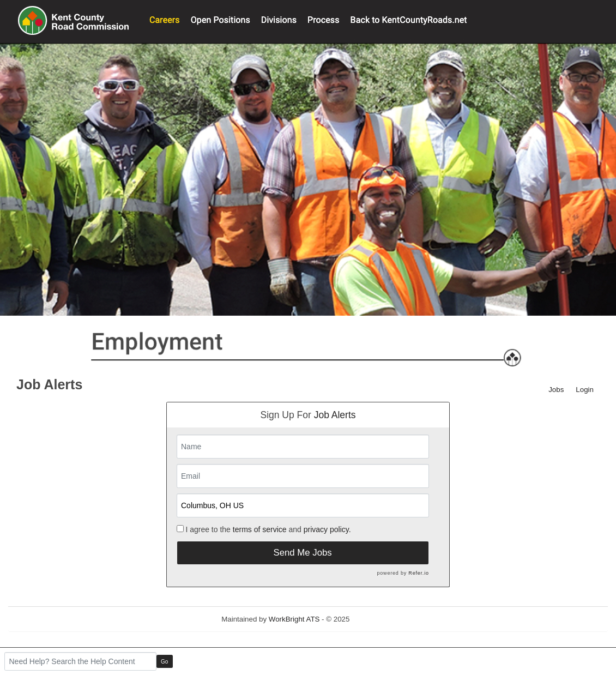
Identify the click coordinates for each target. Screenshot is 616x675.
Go (164, 662)
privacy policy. (327, 529)
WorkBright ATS (294, 619)
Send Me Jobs (302, 553)
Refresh (382, 619)
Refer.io (418, 573)
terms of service (260, 529)
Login (585, 390)
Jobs (556, 390)
